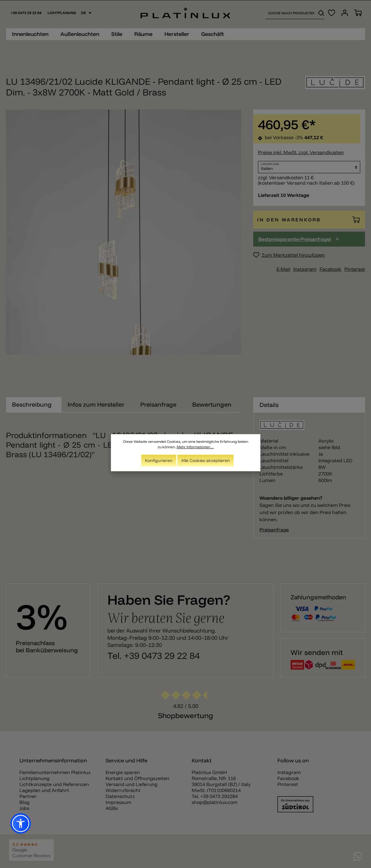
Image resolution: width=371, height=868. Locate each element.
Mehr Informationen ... (195, 447)
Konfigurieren (159, 460)
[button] (21, 823)
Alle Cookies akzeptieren (206, 460)
